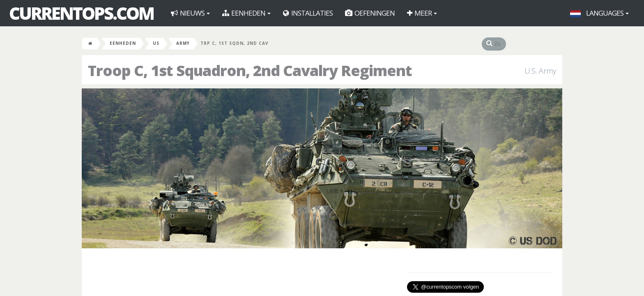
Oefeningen (370, 13)
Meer (422, 13)
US (156, 43)
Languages (599, 13)
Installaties (308, 13)
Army (183, 43)
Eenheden (246, 13)
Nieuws (190, 13)
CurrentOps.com (81, 13)
